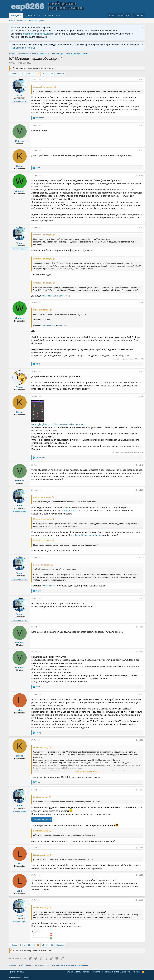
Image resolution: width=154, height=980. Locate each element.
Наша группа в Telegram (23, 48)
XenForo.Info (26, 977)
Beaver (20, 387)
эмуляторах (69, 511)
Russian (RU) (17, 972)
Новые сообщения (17, 20)
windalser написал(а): (43, 235)
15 (47, 74)
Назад (14, 74)
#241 (141, 80)
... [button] (25, 74)
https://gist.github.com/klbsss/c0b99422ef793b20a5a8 (58, 424)
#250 (141, 490)
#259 (141, 875)
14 (43, 74)
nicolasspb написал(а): (43, 87)
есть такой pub (49, 296)
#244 (141, 175)
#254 (141, 652)
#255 (141, 694)
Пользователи (50, 16)
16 (52, 74)
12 (34, 74)
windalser (20, 191)
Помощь (136, 972)
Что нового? (31, 16)
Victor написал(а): (41, 310)
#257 (141, 790)
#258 (141, 848)
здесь (62, 296)
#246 (141, 303)
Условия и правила (92, 972)
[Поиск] (139, 16)
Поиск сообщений (36, 20)
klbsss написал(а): (41, 855)
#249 (141, 465)
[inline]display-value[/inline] (88, 535)
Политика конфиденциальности (116, 972)
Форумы (16, 16)
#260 (141, 900)
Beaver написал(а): (42, 565)
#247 (141, 372)
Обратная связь (74, 972)
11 (29, 74)
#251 (141, 557)
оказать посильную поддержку (38, 34)
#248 (141, 396)
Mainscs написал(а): (42, 497)
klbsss (20, 166)
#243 (141, 150)
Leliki (20, 710)
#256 (141, 740)
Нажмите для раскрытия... (87, 771)
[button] (39, 16)
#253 (141, 627)
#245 (141, 227)
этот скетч (49, 586)
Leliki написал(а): (41, 747)
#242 (141, 126)
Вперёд (60, 74)
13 (38, 74)
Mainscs (20, 141)
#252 (141, 599)
